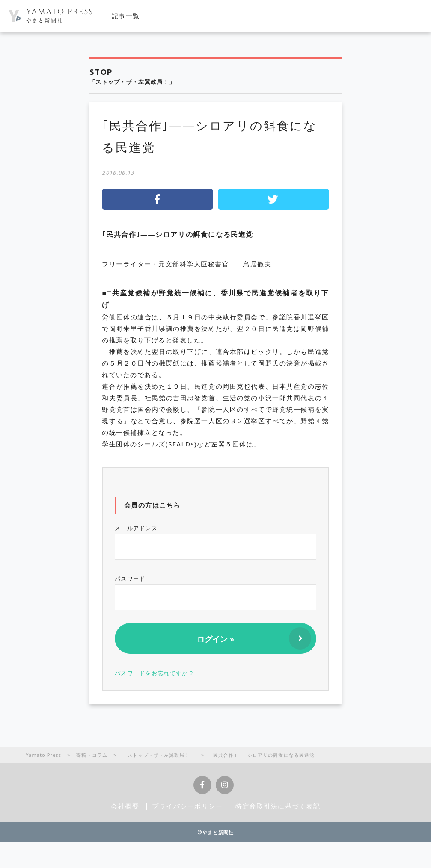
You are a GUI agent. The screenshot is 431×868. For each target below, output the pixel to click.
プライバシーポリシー (187, 806)
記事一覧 (126, 16)
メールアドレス (215, 542)
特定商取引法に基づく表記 (278, 806)
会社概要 (125, 806)
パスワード (215, 592)
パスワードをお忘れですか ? (154, 673)
